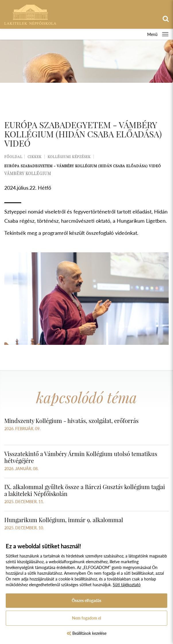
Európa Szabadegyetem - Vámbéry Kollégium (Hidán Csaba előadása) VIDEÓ (83, 166)
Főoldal (13, 157)
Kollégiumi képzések (69, 157)
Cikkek (35, 157)
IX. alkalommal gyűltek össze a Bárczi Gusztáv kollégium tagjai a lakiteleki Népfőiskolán (85, 490)
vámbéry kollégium (28, 173)
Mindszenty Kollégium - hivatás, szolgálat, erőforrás (71, 421)
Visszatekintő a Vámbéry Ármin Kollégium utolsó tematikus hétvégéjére (81, 457)
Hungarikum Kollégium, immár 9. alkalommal (64, 520)
